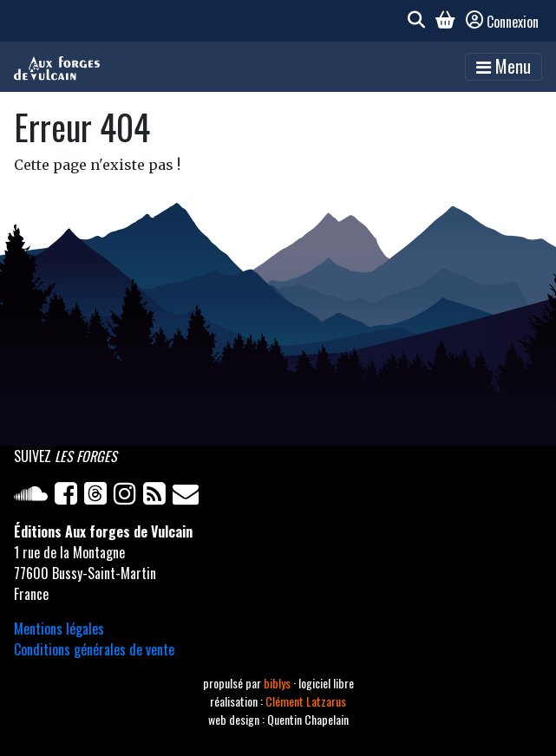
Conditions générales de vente (94, 649)
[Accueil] (57, 67)
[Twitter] (99, 497)
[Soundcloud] (34, 497)
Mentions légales (59, 629)
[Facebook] (69, 497)
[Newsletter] (187, 497)
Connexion (502, 22)
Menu (504, 66)
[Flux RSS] (158, 497)
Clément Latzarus (306, 701)
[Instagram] (128, 497)
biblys (278, 683)
